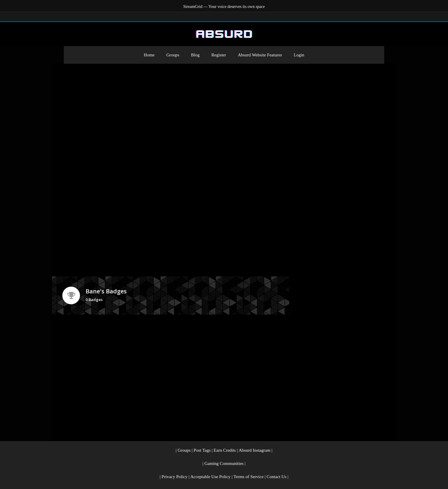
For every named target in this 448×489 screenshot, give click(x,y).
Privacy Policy (175, 477)
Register (219, 55)
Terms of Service (248, 477)
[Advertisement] (224, 108)
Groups (173, 55)
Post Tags (202, 450)
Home (149, 55)
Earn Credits (225, 450)
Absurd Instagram (255, 450)
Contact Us (276, 477)
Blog (195, 55)
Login (299, 55)
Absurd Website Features (260, 55)
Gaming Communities (224, 463)
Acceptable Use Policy (210, 477)
